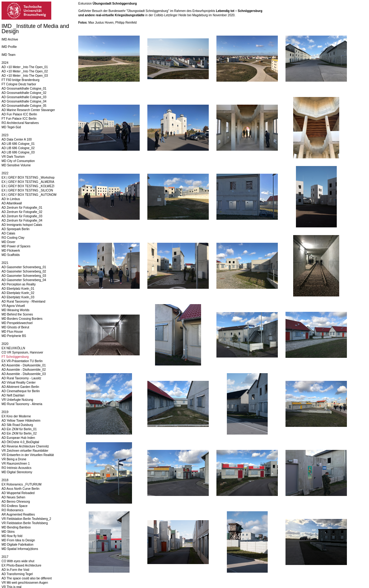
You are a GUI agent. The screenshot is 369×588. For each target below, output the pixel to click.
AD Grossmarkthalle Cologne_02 (24, 93)
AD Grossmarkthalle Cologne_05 (24, 106)
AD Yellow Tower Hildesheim (21, 421)
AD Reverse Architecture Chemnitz (25, 446)
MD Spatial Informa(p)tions (20, 549)
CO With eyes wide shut (18, 561)
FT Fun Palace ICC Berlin (19, 119)
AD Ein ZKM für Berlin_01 (19, 429)
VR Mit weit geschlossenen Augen (25, 583)
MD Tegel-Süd (11, 127)
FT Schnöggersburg (15, 357)
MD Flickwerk (11, 251)
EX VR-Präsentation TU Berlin (22, 361)
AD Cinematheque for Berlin (21, 391)
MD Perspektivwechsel (17, 323)
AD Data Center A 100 (17, 139)
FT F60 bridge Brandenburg (20, 80)
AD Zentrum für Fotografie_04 (22, 220)
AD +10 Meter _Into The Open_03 (25, 76)
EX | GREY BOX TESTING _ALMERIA (28, 182)
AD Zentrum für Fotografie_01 (22, 208)
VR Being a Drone (14, 459)
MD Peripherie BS (14, 336)
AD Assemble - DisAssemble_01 (24, 365)
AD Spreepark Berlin (16, 229)
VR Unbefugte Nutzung (17, 400)
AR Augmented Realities (18, 514)
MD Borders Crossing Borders (22, 319)
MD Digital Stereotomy (17, 472)
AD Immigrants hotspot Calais (22, 225)
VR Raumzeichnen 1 (16, 464)
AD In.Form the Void (15, 570)
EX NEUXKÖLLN (13, 348)
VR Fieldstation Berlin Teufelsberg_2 (26, 519)
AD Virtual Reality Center (19, 383)
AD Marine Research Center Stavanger (28, 110)
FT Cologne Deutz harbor (19, 84)
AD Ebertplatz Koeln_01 (18, 289)
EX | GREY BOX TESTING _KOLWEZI (28, 186)
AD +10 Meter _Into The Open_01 (25, 67)
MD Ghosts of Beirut (15, 327)
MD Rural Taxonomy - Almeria (22, 404)
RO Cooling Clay (13, 238)
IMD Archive (10, 39)
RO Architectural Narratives (20, 123)
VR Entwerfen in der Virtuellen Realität (28, 455)
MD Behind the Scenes (17, 314)
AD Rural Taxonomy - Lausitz (21, 378)
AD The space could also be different (27, 578)
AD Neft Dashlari (13, 395)
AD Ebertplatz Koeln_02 (18, 293)
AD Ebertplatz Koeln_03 (18, 297)
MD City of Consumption (18, 161)
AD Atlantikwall (12, 203)
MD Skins (8, 532)
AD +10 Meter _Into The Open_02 (25, 71)
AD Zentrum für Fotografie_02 (22, 212)
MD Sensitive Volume (16, 165)
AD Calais (8, 233)
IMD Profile (9, 47)
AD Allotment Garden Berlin (20, 387)
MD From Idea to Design (18, 540)
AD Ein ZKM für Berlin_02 (19, 433)
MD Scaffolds (11, 255)
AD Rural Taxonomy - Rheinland (23, 302)
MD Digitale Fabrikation (17, 545)
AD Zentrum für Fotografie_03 (22, 216)
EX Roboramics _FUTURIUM (21, 484)
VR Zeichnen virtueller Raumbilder (25, 451)
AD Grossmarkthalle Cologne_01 (24, 89)
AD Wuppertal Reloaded (18, 493)
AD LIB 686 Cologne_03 (18, 152)
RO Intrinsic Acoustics (16, 468)
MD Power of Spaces (16, 246)
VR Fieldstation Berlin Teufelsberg (25, 523)
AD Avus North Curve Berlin (20, 489)
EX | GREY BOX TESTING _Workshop (28, 178)
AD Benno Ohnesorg (16, 502)
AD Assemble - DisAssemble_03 (24, 374)
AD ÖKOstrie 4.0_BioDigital (20, 442)
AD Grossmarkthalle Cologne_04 (24, 101)
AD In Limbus (11, 199)
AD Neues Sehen (13, 497)
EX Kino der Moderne (16, 416)
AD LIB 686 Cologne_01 (18, 144)
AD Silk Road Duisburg (17, 425)
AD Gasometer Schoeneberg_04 (24, 280)
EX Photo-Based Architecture (21, 565)
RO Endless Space (15, 506)
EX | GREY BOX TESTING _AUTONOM (29, 195)
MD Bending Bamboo (16, 527)
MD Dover (8, 242)
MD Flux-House (12, 332)
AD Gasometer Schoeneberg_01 (24, 267)
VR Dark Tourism (13, 157)
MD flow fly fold (12, 536)
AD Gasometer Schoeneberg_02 (24, 271)
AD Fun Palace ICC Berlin (19, 114)
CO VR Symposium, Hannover (22, 352)
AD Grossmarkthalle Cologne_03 (24, 97)
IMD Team (8, 55)
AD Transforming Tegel (17, 574)
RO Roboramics (12, 510)
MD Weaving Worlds (16, 310)
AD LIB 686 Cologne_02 (18, 148)
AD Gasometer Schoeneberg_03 (24, 276)
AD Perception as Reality (19, 284)
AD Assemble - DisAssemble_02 (24, 370)
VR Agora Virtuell (13, 306)
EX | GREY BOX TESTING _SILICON (27, 190)
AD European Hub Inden (18, 438)
